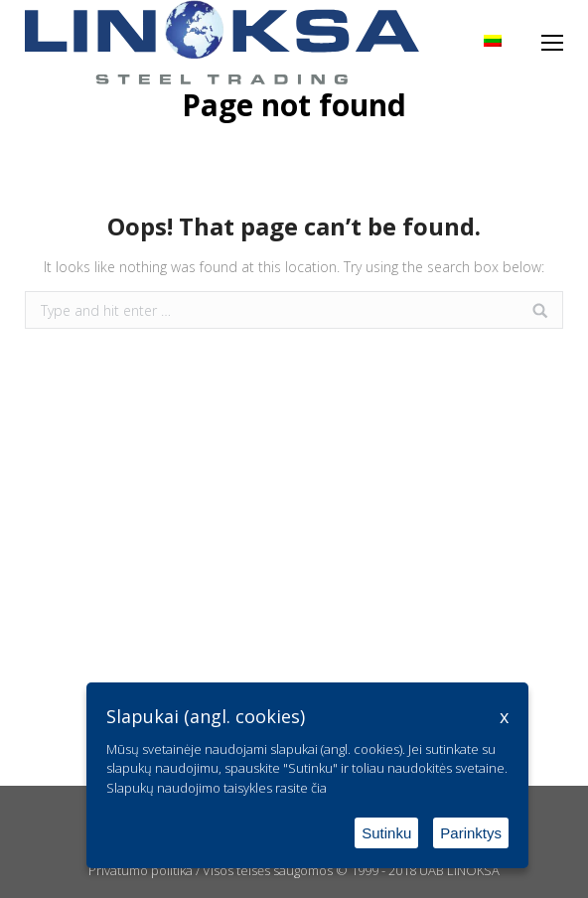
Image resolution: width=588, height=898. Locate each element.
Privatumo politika (141, 870)
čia (319, 788)
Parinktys (471, 833)
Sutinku (386, 833)
